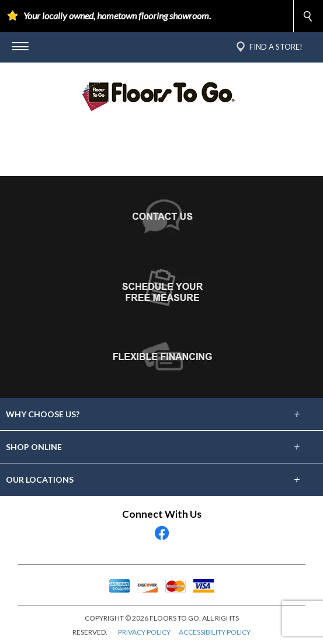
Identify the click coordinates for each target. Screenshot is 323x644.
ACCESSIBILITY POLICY (215, 632)
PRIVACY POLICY (144, 632)
